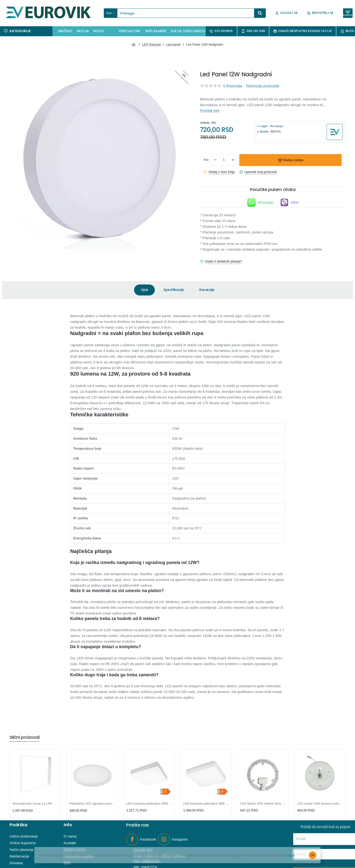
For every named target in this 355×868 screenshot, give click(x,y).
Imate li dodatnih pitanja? (224, 261)
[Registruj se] (320, 13)
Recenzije (207, 290)
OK (313, 855)
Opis (144, 290)
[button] (290, 160)
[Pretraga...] (260, 13)
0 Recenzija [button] (232, 86)
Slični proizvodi (25, 737)
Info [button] (68, 825)
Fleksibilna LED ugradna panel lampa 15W (92, 803)
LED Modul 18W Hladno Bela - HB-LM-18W (263, 803)
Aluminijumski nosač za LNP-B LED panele (35, 803)
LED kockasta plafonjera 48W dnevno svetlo (206, 803)
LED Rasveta (151, 44)
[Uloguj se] (286, 13)
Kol (206, 160)
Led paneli (173, 44)
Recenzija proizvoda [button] (263, 86)
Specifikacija (174, 290)
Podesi (290, 855)
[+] (233, 160)
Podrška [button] (18, 825)
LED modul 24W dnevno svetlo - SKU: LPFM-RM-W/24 (320, 803)
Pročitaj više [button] (210, 111)
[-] (215, 160)
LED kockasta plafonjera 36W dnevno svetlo (149, 803)
